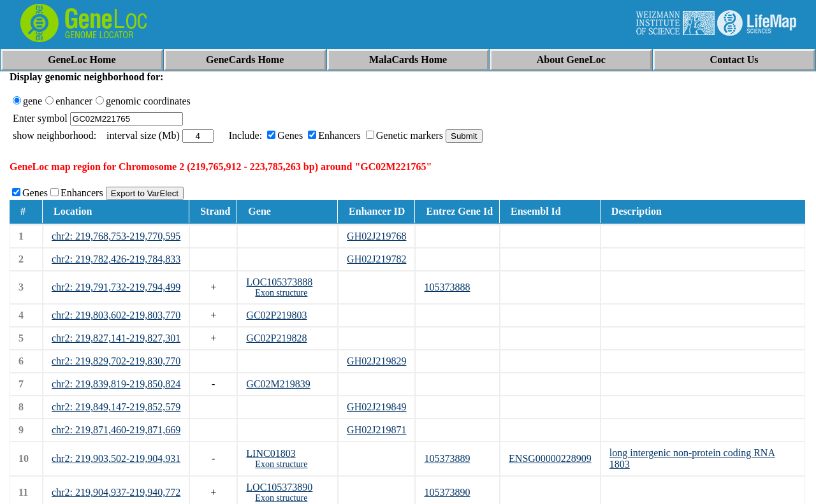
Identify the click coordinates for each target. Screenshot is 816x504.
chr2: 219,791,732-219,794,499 (116, 287)
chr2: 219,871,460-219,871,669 (116, 430)
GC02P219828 (276, 338)
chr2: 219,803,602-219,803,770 (116, 315)
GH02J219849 (376, 407)
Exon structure (281, 293)
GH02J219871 (376, 430)
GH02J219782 (376, 259)
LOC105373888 (279, 282)
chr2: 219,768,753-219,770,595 (116, 236)
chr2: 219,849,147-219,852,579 (116, 407)
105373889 (447, 458)
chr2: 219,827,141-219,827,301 (116, 338)
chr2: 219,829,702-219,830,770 (116, 361)
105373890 (447, 492)
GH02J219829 (376, 361)
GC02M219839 (278, 384)
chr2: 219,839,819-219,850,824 (116, 384)
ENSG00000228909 (550, 458)
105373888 (447, 287)
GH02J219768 (376, 236)
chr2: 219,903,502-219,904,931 (116, 458)
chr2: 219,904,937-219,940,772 (116, 492)
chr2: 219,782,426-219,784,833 (116, 259)
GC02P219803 (276, 315)
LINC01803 (271, 453)
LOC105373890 (279, 487)
